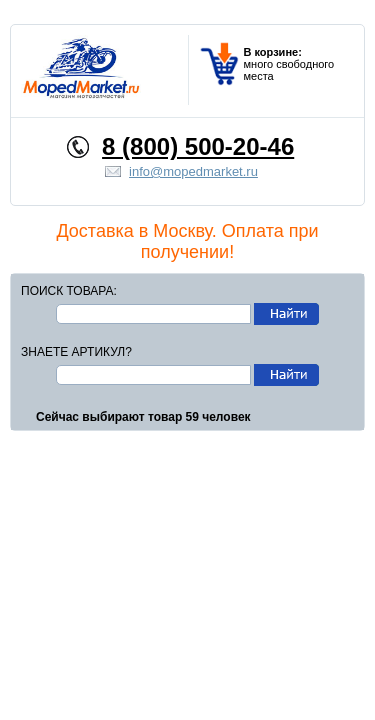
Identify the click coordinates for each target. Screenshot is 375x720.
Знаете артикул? (76, 352)
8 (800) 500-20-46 (198, 146)
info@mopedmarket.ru (193, 171)
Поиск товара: (69, 291)
